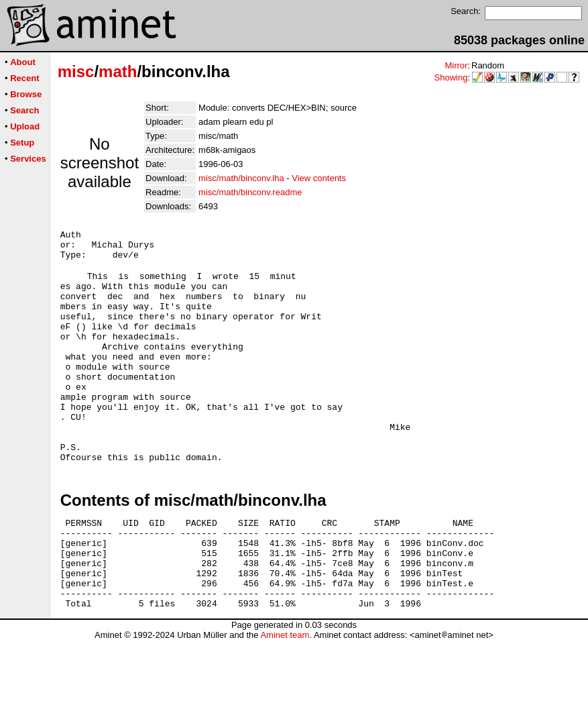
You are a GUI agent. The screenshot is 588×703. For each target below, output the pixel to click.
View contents (319, 178)
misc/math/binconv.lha (241, 178)
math (118, 71)
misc (76, 71)
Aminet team (285, 698)
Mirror (456, 65)
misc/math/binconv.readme (250, 192)
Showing (451, 77)
